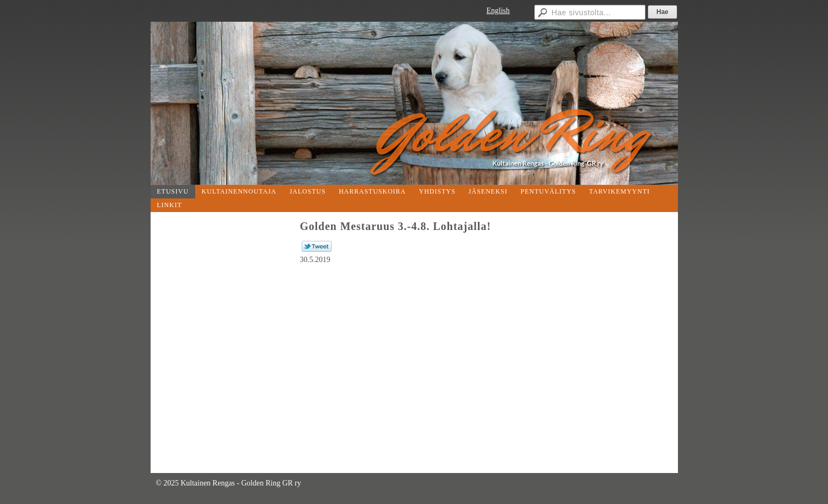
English (498, 11)
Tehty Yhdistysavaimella (635, 483)
